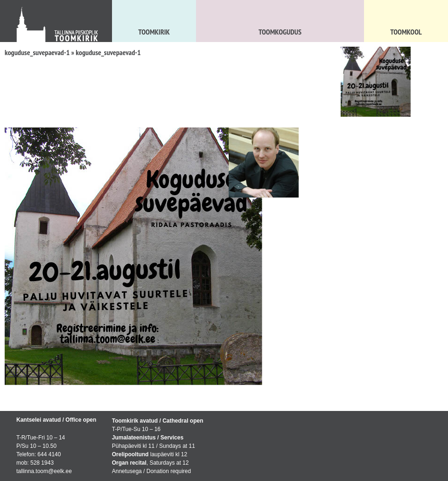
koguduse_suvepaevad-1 (37, 52)
